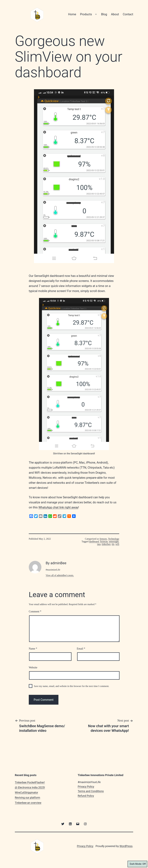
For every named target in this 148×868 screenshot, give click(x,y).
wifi (117, 544)
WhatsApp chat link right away (58, 507)
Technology (114, 539)
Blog (104, 14)
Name (33, 649)
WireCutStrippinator (26, 792)
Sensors (103, 539)
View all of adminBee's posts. (60, 575)
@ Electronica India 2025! (30, 787)
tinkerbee (106, 544)
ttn (113, 544)
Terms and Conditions (91, 791)
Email (81, 649)
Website (33, 667)
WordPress (126, 846)
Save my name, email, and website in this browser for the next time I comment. (71, 686)
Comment (35, 611)
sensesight (114, 541)
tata (99, 544)
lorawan (104, 541)
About (115, 14)
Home (72, 14)
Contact (128, 14)
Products (86, 14)
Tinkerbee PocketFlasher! (30, 782)
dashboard (94, 541)
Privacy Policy (86, 787)
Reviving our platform (28, 798)
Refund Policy (86, 796)
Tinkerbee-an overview (28, 803)
